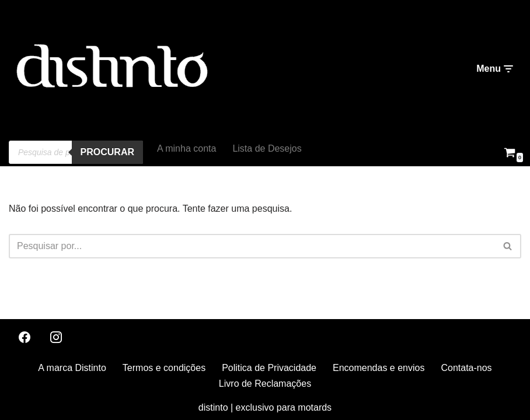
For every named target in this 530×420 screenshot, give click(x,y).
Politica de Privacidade (269, 368)
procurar (107, 152)
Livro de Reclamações (265, 384)
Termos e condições (164, 368)
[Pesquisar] (252, 246)
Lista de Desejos (267, 148)
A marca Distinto (72, 368)
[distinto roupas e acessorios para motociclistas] (111, 69)
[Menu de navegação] (494, 69)
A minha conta (186, 148)
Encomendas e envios (379, 368)
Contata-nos (466, 368)
